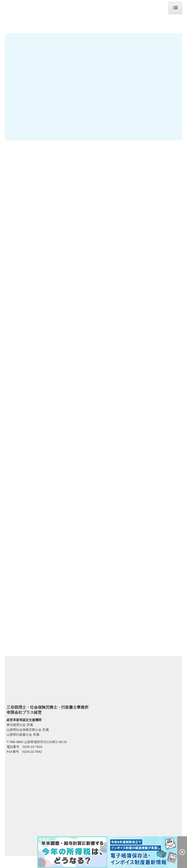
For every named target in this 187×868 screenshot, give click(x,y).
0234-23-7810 (32, 747)
